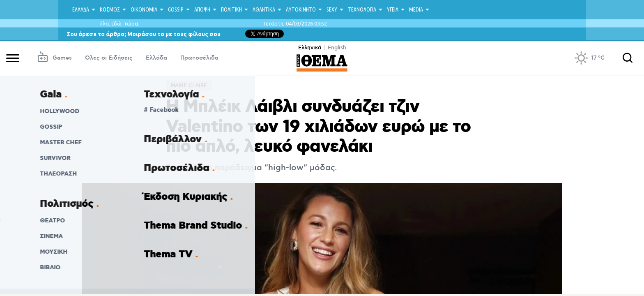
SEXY (332, 9)
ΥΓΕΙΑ (393, 9)
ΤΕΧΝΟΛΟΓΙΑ (362, 9)
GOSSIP (176, 9)
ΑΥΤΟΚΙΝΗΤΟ (301, 9)
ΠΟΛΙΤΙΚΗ (231, 9)
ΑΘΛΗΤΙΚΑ (264, 9)
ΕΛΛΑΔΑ (81, 9)
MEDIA (416, 9)
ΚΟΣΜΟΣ (110, 9)
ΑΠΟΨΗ (202, 9)
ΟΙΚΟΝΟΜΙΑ (144, 9)
